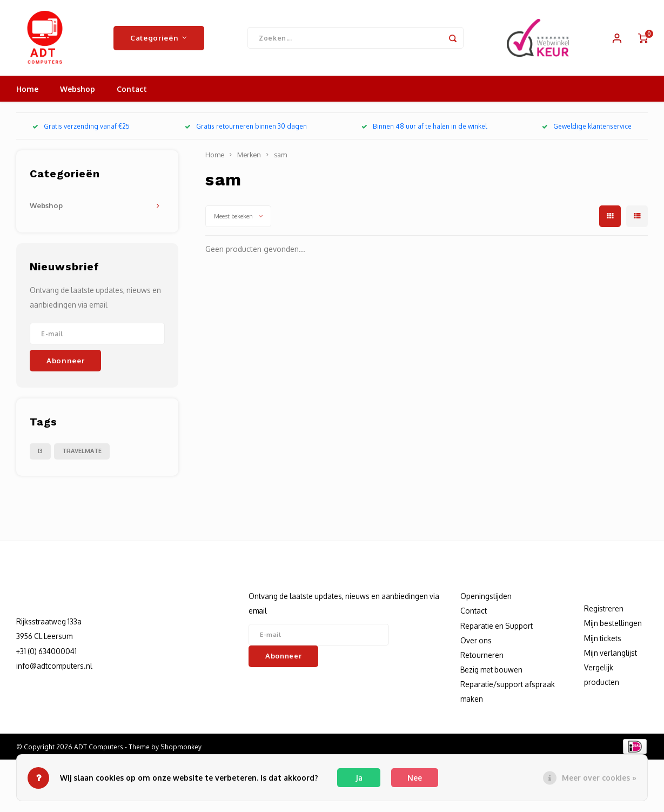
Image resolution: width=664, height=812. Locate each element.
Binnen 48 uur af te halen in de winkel (424, 126)
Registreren (604, 608)
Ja (359, 778)
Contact (132, 89)
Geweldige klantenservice (587, 126)
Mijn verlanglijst (611, 653)
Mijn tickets (603, 638)
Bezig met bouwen (491, 670)
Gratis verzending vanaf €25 (81, 126)
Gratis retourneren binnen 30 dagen (246, 126)
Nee (415, 778)
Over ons (476, 640)
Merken (249, 155)
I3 (40, 451)
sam (280, 155)
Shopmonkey (181, 747)
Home (27, 89)
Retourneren (482, 655)
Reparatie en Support (497, 626)
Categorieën (159, 38)
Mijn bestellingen (613, 623)
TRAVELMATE (82, 451)
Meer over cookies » (599, 778)
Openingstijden (486, 596)
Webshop (78, 89)
